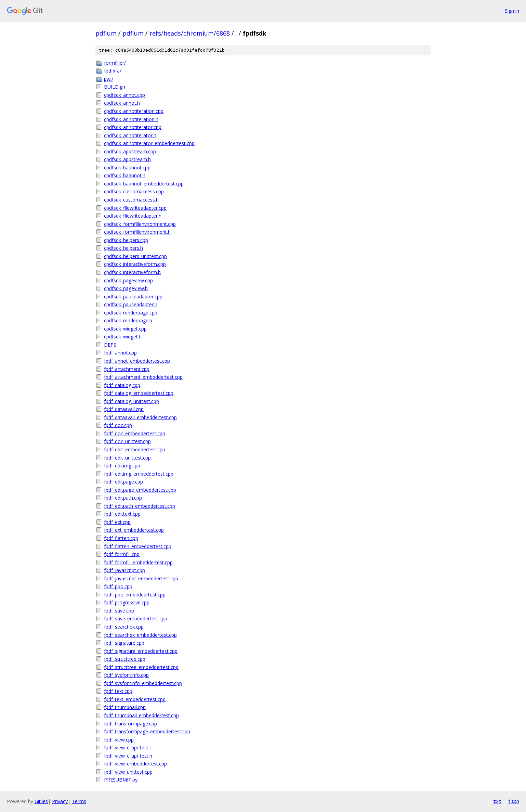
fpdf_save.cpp (119, 611)
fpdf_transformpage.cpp (130, 724)
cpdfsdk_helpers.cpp (126, 240)
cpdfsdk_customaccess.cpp (134, 191)
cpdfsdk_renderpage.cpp (131, 313)
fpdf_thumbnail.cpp (125, 707)
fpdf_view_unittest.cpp (128, 772)
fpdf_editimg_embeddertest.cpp (139, 474)
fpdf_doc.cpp (118, 425)
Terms (79, 801)
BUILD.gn (115, 87)
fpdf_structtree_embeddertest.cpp (141, 667)
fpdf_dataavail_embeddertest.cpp (140, 417)
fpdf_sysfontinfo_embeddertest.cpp (143, 683)
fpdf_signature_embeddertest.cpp (141, 651)
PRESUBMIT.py (121, 780)
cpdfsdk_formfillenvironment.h (137, 232)
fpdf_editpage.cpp (123, 482)
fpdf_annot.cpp (120, 353)
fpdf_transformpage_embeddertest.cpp (147, 731)
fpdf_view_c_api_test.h (128, 756)
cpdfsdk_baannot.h (125, 175)
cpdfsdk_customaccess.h (131, 200)
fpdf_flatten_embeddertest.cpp (138, 546)
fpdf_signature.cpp (124, 643)
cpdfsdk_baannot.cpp (127, 167)
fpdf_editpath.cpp (123, 498)
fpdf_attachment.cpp (127, 369)
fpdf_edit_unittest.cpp (127, 458)
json (514, 801)
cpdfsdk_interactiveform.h (132, 272)
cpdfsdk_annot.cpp (124, 95)
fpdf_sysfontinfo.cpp (126, 675)
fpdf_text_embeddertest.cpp (135, 699)
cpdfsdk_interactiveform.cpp (135, 264)
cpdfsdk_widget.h (123, 337)
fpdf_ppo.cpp (118, 586)
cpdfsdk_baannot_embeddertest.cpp (144, 184)
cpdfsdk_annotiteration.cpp (134, 111)
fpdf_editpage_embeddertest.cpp (140, 490)
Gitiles (41, 801)
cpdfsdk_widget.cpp (125, 329)
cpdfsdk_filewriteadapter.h (133, 216)
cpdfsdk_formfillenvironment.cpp (140, 224)
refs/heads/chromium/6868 (190, 33)
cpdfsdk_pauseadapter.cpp (133, 297)
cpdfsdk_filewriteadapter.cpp (135, 208)
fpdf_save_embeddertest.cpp (136, 618)
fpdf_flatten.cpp (121, 538)
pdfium (106, 33)
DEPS (110, 345)
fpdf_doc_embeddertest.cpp (135, 433)
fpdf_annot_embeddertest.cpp (137, 361)
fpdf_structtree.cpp (125, 659)
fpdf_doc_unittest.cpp (127, 441)
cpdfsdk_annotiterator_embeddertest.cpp (149, 143)
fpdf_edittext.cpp (122, 514)
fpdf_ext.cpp (117, 522)
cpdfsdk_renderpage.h (128, 320)
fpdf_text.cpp (118, 691)
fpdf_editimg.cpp (122, 466)
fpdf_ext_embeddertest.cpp (134, 530)
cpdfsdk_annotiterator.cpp (133, 127)
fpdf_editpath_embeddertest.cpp (140, 506)
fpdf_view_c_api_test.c (128, 747)
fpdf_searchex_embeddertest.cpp (140, 635)
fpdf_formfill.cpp (122, 554)
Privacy (60, 801)
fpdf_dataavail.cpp (124, 409)
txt (497, 801)
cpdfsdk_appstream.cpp (130, 151)
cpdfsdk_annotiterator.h (130, 135)
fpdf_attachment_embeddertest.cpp (143, 377)
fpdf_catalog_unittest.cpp (131, 401)
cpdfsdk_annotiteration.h (131, 119)
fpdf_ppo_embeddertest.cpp (135, 595)
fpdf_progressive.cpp (127, 602)
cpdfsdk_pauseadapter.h (131, 304)
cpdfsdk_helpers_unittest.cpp (135, 256)
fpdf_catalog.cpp (122, 385)
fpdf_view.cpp (119, 740)
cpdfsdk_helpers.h (123, 248)
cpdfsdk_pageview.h (126, 288)
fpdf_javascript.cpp (124, 570)
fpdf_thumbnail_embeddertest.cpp (141, 715)
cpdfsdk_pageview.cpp (128, 280)
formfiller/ (115, 63)
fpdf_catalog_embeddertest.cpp (139, 393)
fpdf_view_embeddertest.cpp (135, 764)
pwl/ (109, 79)
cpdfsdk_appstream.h (127, 159)
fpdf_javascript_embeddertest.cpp (141, 578)
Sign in (512, 11)
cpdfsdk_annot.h (122, 103)
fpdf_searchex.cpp (124, 627)
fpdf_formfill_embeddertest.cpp (138, 562)
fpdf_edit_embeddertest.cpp (135, 449)
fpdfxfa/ (113, 71)
